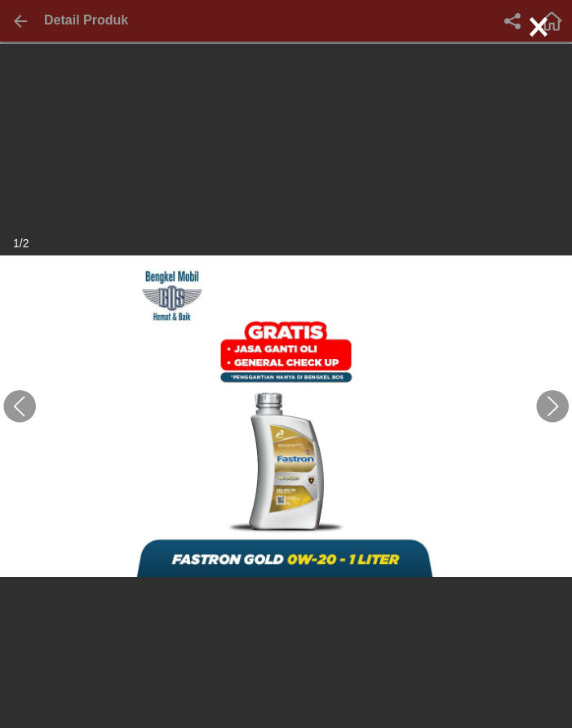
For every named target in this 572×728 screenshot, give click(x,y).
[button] (20, 406)
